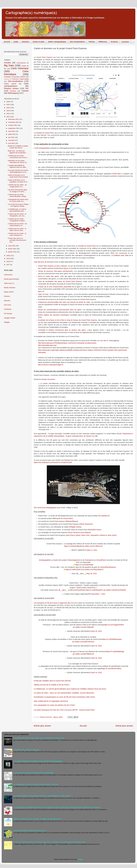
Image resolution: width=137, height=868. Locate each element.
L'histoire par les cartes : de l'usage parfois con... (17, 186)
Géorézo (7, 296)
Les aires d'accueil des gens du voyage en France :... (18, 191)
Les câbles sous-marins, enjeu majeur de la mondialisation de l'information (39, 738)
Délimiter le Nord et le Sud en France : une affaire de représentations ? (38, 819)
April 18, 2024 (97, 631)
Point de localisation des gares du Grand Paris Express (60, 281)
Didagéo (7, 322)
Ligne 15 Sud (43, 294)
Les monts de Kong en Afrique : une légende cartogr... (18, 205)
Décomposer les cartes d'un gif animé (26, 750)
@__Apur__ (63, 590)
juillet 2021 (12, 134)
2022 (8, 114)
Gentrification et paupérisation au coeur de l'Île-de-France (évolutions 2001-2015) (64, 697)
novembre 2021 (14, 122)
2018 (8, 261)
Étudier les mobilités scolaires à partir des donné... (18, 147)
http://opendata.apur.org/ (47, 345)
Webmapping (13, 93)
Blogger (80, 859)
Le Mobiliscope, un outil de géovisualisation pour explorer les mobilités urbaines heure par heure (70, 689)
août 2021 (12, 131)
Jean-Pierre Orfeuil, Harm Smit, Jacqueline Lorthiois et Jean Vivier (91, 535)
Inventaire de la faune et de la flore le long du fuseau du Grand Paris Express (68, 320)
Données (26, 42)
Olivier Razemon (86, 524)
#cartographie (45, 560)
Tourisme (13, 91)
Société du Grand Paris (45, 133)
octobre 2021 (13, 125)
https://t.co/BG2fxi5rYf (74, 570)
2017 (8, 265)
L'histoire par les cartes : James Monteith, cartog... (17, 195)
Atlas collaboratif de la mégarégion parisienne (51, 701)
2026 (8, 102)
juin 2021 (12, 137)
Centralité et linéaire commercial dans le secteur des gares (62, 330)
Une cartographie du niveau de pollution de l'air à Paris (54, 705)
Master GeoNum (10, 288)
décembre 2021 (14, 119)
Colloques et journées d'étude (15, 77)
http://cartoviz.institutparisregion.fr (51, 365)
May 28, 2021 (92, 574)
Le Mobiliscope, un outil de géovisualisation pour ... (17, 210)
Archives (114, 42)
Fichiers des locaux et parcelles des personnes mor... (17, 240)
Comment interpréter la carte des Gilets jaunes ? (30, 830)
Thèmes (92, 42)
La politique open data (120, 255)
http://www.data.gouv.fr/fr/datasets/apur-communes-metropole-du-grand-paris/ (67, 343)
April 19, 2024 (97, 673)
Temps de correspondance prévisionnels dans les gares (60, 310)
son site (103, 341)
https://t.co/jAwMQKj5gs (115, 651)
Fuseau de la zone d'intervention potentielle (55, 287)
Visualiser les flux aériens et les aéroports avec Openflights (34, 773)
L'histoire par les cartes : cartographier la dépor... (17, 220)
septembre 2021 (14, 128)
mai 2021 (12, 140)
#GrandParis (101, 560)
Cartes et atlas (39, 42)
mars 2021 (12, 246)
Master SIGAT (9, 292)
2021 (8, 117)
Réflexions (103, 42)
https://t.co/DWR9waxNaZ (112, 639)
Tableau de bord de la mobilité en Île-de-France (52, 685)
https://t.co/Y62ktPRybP (84, 565)
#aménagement (74, 560)
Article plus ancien (124, 726)
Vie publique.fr (104, 516)
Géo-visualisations (77, 42)
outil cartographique (42, 148)
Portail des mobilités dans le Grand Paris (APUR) (52, 681)
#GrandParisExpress (108, 567)
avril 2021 (12, 143)
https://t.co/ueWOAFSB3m (112, 669)
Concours (7, 79)
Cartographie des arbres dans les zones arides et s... (18, 200)
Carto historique (20, 68)
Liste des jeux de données (44, 262)
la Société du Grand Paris (86, 246)
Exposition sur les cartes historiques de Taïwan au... (18, 161)
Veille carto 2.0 (9, 283)
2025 (8, 105)
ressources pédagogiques (47, 508)
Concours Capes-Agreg (20, 79)
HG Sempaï (8, 314)
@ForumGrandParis (78, 590)
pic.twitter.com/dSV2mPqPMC (115, 590)
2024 (8, 108)
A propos (125, 42)
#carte (56, 560)
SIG (27, 88)
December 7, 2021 (98, 594)
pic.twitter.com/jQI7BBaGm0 (83, 654)
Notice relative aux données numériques (54, 315)
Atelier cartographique (57, 42)
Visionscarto (8, 275)
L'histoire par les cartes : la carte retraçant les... (17, 234)
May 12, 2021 (92, 550)
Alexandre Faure (94, 530)
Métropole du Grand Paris (63, 518)
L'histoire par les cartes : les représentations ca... (17, 225)
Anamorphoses (21, 63)
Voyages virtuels (10, 318)
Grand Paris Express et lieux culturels (52, 266)
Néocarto (7, 301)
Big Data (9, 65)
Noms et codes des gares (48, 276)
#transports (89, 560)
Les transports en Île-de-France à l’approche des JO (53, 603)
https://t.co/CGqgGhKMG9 (114, 625)
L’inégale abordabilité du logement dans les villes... (18, 166)
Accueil (7, 42)
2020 (8, 256)
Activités (7, 63)
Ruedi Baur (117, 174)
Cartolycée (8, 309)
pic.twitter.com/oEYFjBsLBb (83, 627)
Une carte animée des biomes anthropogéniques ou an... (18, 171)
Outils (16, 42)
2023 (8, 111)
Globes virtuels (10, 84)
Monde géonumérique (11, 279)
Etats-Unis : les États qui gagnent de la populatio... (17, 152)
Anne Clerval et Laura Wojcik (79, 532)
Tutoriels (25, 91)
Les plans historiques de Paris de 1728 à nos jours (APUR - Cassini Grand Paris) (64, 710)
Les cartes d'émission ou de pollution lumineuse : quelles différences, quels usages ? (42, 796)
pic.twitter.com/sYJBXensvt (92, 546)
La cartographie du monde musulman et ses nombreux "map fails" (36, 784)
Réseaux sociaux (11, 88)
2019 (8, 259)
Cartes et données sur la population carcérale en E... (18, 181)
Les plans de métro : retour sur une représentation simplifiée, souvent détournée (64, 693)
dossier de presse (48, 379)
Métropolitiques (72, 521)
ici (59, 610)
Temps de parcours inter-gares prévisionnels (55, 271)
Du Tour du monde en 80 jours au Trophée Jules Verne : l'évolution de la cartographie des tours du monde (50, 842)
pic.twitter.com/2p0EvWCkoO (83, 642)
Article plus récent (42, 726)
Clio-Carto (7, 305)
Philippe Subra (75, 527)
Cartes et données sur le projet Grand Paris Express (18, 176)
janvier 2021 (13, 252)
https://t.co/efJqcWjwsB (73, 546)
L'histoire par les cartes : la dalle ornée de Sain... (17, 229)
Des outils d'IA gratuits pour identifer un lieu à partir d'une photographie (38, 761)
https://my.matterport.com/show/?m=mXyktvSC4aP (53, 462)
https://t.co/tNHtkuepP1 (94, 590)
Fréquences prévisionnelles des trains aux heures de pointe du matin (64, 302)
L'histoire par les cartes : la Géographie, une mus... (17, 215)
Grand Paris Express (45, 57)
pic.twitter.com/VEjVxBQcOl (93, 570)
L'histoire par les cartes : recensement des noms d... (18, 157)
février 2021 (13, 249)
